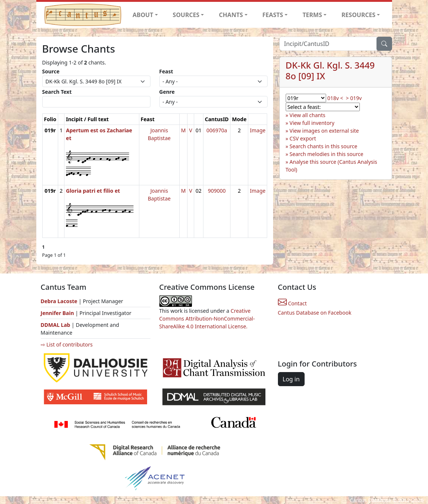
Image (258, 130)
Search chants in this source (323, 146)
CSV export (303, 138)
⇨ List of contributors (67, 344)
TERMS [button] (312, 15)
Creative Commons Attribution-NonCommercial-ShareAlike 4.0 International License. (207, 319)
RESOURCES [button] (359, 15)
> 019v (354, 98)
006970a (217, 130)
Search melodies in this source (326, 154)
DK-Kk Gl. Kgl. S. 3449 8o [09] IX (330, 70)
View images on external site (324, 131)
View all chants (307, 115)
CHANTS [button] (231, 15)
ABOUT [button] (143, 15)
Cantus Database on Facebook (315, 313)
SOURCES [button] (186, 15)
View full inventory (312, 123)
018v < (335, 98)
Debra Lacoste (59, 301)
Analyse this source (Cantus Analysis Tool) (331, 166)
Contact (292, 303)
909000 (217, 191)
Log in (291, 379)
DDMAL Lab (56, 325)
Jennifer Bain (58, 313)
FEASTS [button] (273, 15)
